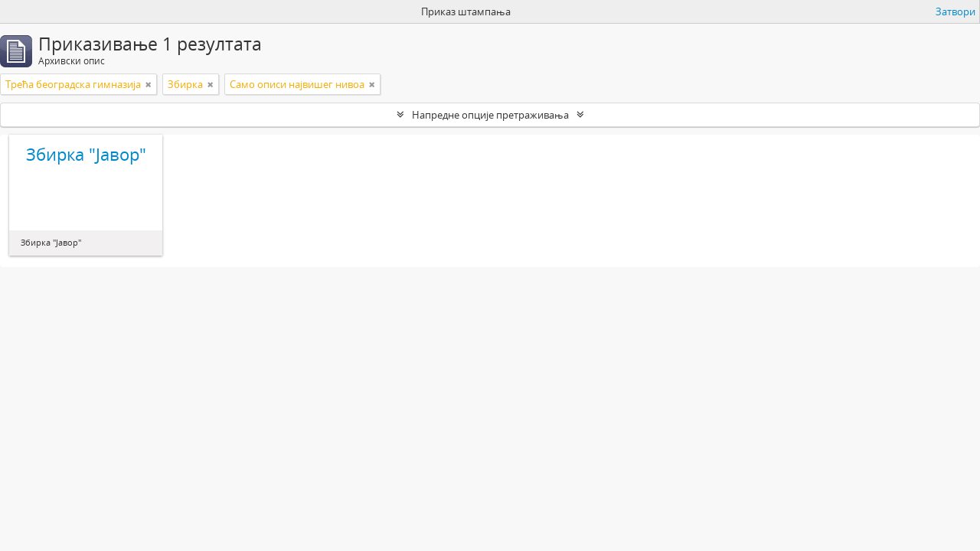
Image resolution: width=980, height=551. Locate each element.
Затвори (955, 11)
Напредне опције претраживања (490, 115)
